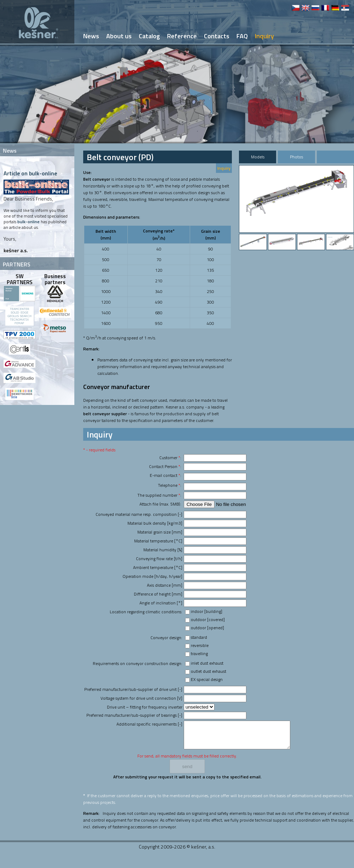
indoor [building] (207, 611)
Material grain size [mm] (160, 532)
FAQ (242, 36)
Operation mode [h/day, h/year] (152, 576)
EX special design (207, 679)
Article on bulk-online (30, 173)
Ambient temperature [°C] (158, 567)
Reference (182, 36)
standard (199, 637)
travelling (199, 653)
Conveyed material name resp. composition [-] (139, 514)
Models (258, 157)
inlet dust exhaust (207, 663)
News (91, 36)
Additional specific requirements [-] (149, 724)
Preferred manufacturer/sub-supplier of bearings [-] (134, 715)
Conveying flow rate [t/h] (159, 559)
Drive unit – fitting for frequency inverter (145, 707)
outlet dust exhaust (209, 671)
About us (119, 36)
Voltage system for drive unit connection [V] (141, 698)
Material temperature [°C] (158, 541)
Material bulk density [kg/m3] (155, 523)
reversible (200, 645)
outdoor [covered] (208, 619)
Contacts (217, 36)
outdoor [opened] (207, 628)
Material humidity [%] (163, 550)
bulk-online (28, 222)
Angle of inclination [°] (161, 603)
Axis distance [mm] (165, 585)
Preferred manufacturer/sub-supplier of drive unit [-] (133, 689)
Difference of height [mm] (158, 594)
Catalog (149, 36)
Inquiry (224, 168)
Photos (296, 157)
